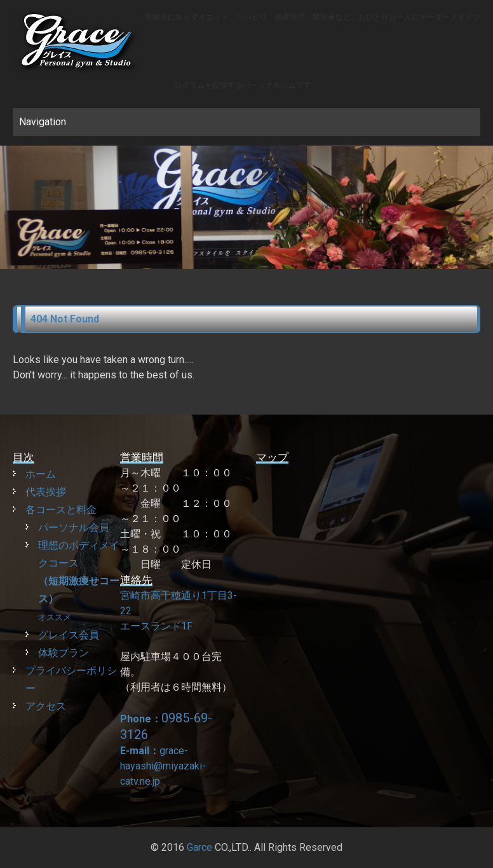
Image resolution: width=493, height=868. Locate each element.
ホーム (41, 474)
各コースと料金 (61, 510)
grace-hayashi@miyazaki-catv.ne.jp (163, 766)
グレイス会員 (69, 635)
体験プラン (64, 653)
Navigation (43, 122)
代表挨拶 (46, 492)
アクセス (46, 706)
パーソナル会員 (74, 527)
